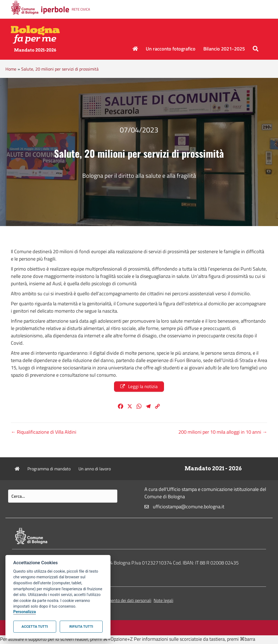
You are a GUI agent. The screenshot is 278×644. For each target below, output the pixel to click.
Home (11, 69)
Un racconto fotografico (171, 49)
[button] (257, 49)
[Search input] (63, 497)
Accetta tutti (35, 626)
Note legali (163, 602)
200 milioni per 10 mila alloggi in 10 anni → (223, 433)
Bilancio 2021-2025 (224, 49)
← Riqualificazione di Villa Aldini (44, 433)
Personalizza (25, 612)
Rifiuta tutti (81, 626)
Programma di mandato (49, 470)
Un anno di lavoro (95, 470)
